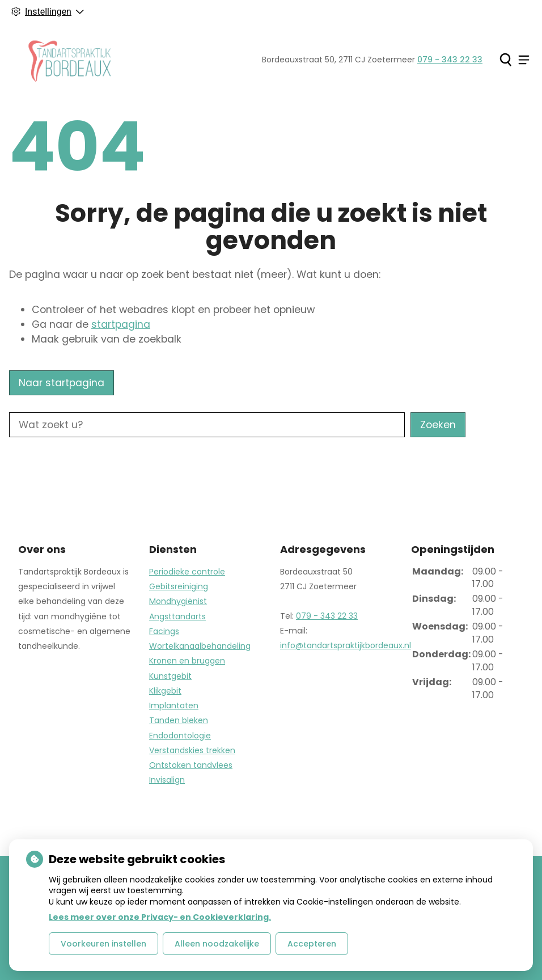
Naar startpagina (62, 383)
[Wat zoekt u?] (207, 425)
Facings (164, 631)
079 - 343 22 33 (327, 616)
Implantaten (174, 706)
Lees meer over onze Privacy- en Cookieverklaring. (160, 917)
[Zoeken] (505, 60)
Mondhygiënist (178, 601)
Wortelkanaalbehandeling (200, 646)
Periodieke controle (187, 572)
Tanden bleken (179, 720)
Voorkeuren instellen (103, 944)
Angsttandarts (177, 616)
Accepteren (312, 944)
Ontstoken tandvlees (191, 765)
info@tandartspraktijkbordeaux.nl (346, 645)
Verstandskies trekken (192, 750)
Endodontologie (180, 736)
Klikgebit (165, 691)
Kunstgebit (170, 676)
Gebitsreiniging (179, 586)
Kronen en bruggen (187, 661)
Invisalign (167, 780)
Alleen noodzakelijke (217, 944)
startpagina (121, 324)
